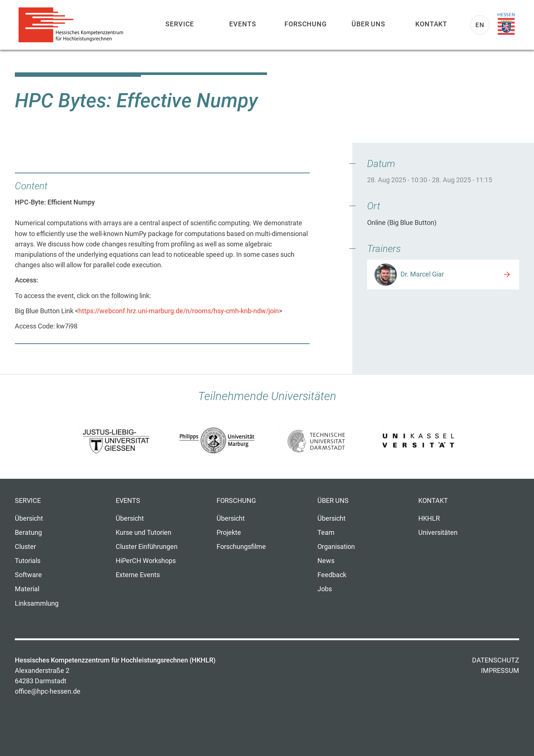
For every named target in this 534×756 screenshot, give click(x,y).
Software (28, 575)
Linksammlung (37, 603)
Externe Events (138, 575)
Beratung (28, 533)
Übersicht (29, 518)
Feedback (332, 575)
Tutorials (28, 561)
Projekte (229, 533)
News (326, 561)
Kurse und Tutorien (144, 533)
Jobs (325, 589)
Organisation (336, 547)
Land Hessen (506, 24)
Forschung (306, 24)
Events (243, 24)
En (480, 25)
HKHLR (429, 518)
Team (326, 533)
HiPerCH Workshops (146, 561)
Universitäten (438, 533)
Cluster (25, 547)
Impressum (500, 671)
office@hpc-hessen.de (48, 691)
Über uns (368, 24)
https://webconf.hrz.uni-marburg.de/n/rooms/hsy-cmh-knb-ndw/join (179, 311)
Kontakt (431, 24)
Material (27, 589)
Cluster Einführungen (147, 547)
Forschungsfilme (241, 547)
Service (180, 24)
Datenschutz (496, 660)
